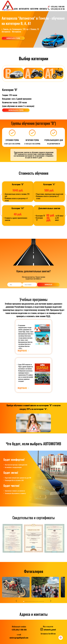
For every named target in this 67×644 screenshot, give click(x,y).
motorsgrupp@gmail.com (19, 637)
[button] (17, 600)
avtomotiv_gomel (48, 629)
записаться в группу (15, 38)
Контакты (43, 9)
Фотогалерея (24, 9)
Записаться (50, 284)
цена (16, 9)
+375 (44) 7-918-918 (19, 629)
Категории (34, 9)
